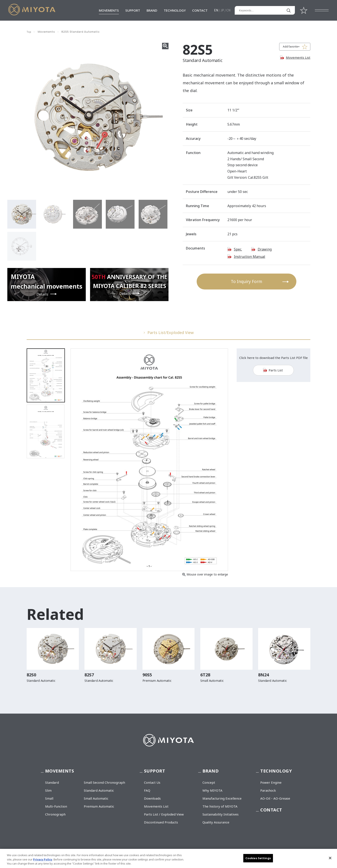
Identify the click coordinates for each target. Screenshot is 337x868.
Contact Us (152, 782)
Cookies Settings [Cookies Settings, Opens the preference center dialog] (258, 858)
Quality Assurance (216, 822)
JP (222, 10)
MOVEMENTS (109, 10)
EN (216, 10)
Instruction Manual (250, 257)
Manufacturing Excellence (222, 798)
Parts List (276, 374)
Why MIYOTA (212, 790)
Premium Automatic (99, 806)
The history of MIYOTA (220, 806)
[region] (168, 858)
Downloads (152, 798)
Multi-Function (56, 806)
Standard (52, 782)
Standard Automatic (99, 790)
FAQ (147, 790)
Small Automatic (96, 798)
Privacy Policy (43, 859)
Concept (209, 782)
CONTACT (200, 10)
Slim (48, 790)
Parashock (268, 790)
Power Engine (271, 782)
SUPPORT (133, 10)
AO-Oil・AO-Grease (275, 798)
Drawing (265, 249)
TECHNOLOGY (175, 10)
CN (228, 10)
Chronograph (55, 814)
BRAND (152, 10)
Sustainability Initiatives (221, 814)
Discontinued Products (161, 822)
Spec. (238, 249)
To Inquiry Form (247, 282)
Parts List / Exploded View (164, 814)
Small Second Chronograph (104, 782)
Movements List (298, 57)
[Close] (330, 858)
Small (49, 798)
